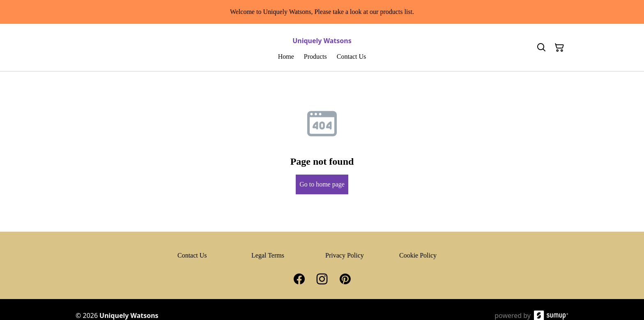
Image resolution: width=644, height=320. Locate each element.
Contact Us (192, 255)
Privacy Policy (345, 255)
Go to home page (322, 184)
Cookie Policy (418, 255)
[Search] (541, 48)
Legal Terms (268, 255)
